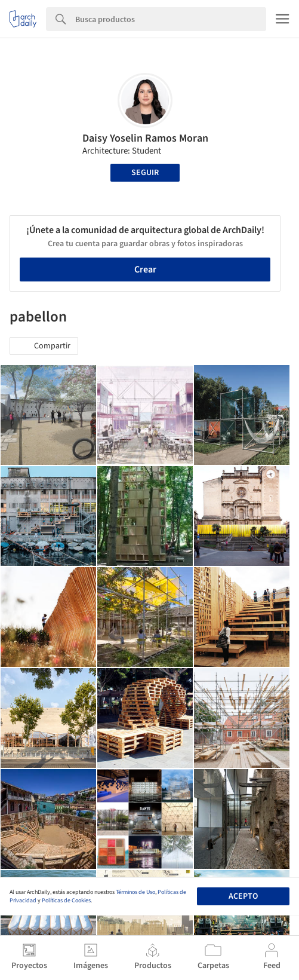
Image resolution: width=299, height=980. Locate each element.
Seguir (145, 173)
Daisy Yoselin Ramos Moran (145, 138)
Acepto (243, 896)
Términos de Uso (135, 892)
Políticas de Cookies (66, 901)
